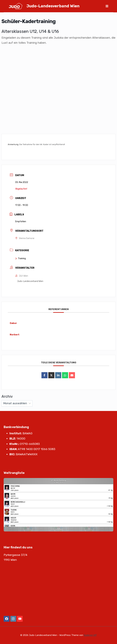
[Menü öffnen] (107, 6)
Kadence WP (90, 635)
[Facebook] (7, 619)
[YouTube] (20, 619)
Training (20, 258)
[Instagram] (13, 619)
